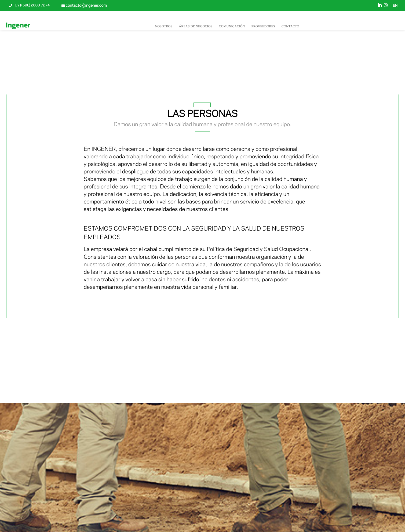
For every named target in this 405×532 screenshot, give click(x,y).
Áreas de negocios (196, 26)
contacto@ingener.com (86, 6)
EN (395, 6)
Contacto (290, 26)
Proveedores (263, 26)
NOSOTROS (164, 26)
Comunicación (232, 26)
